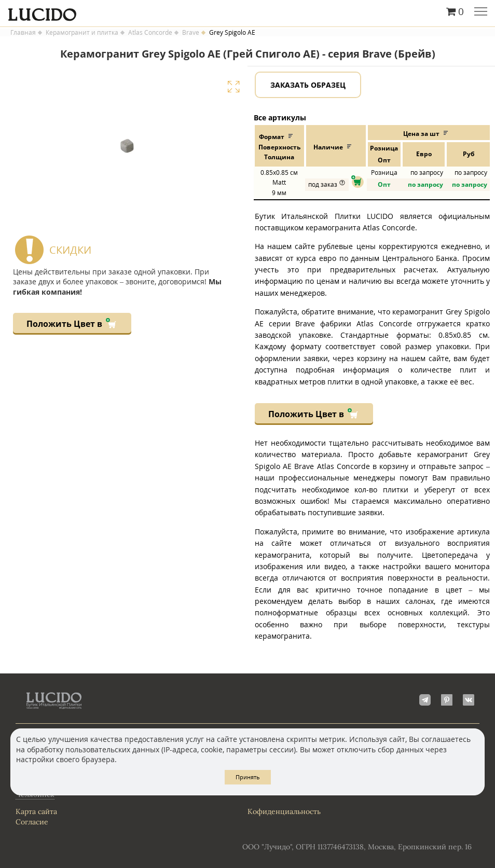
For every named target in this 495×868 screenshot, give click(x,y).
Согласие (32, 822)
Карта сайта (36, 811)
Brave (191, 33)
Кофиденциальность (284, 811)
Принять (248, 777)
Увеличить (233, 87)
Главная (23, 33)
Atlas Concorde (150, 33)
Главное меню (481, 12)
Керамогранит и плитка (82, 33)
